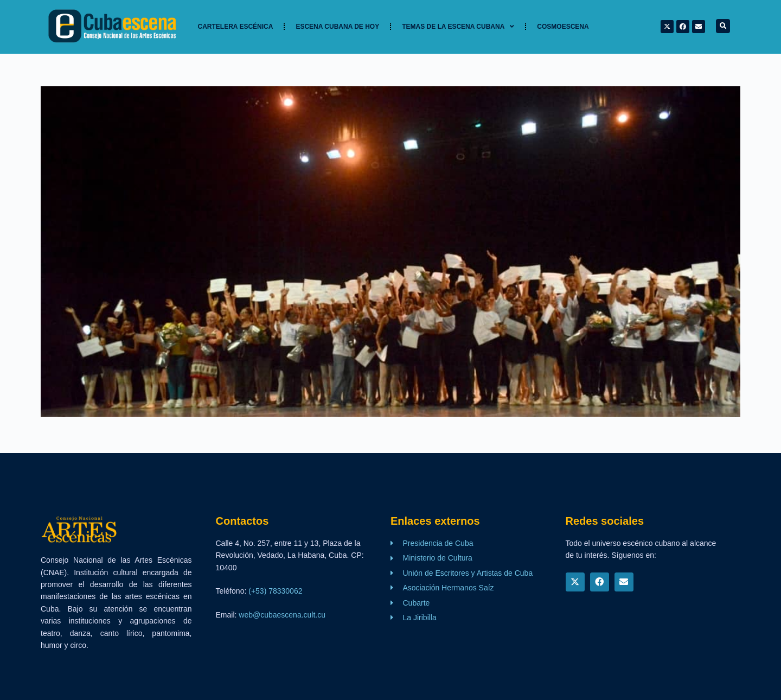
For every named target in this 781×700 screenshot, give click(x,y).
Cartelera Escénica (236, 27)
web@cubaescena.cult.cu (282, 615)
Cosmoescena (563, 27)
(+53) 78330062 (275, 591)
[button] (723, 26)
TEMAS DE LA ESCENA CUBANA (458, 27)
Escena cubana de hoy (337, 27)
